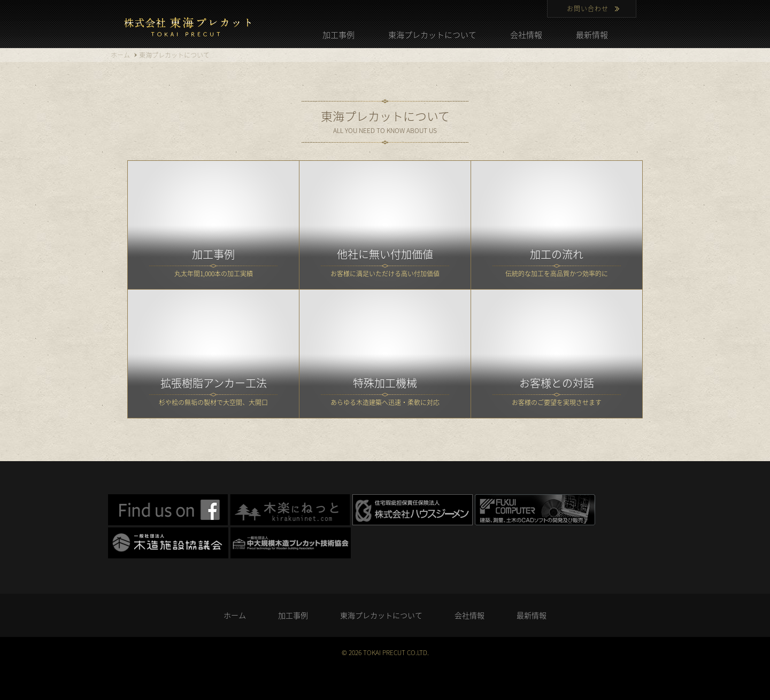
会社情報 (526, 35)
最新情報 (592, 35)
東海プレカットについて (432, 35)
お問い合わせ (588, 9)
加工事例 (338, 35)
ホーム (235, 615)
